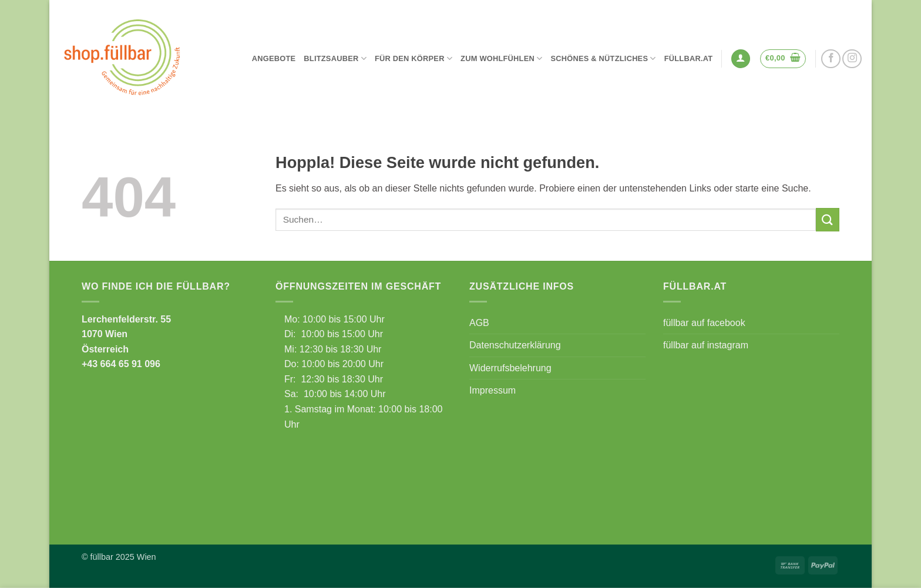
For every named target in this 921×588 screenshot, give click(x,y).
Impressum (493, 390)
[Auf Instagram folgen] (852, 59)
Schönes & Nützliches (603, 58)
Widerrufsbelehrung (510, 368)
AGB (479, 323)
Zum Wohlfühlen (501, 58)
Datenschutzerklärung (515, 345)
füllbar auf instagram (706, 345)
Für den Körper (414, 58)
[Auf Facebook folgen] (831, 59)
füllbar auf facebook (704, 323)
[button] (741, 59)
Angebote (274, 58)
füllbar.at (689, 58)
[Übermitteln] (828, 219)
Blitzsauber (335, 58)
